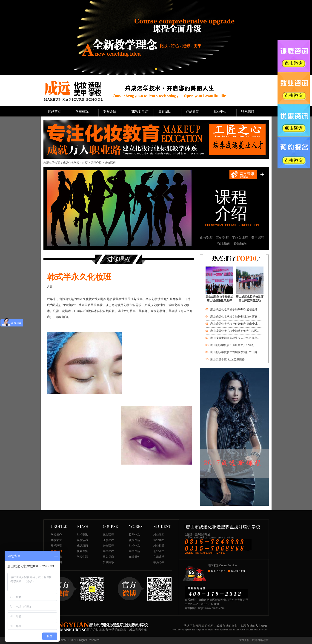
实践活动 (82, 540)
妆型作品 (134, 535)
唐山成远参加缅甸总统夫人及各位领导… (235, 338)
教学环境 (56, 546)
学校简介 (56, 535)
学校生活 (82, 557)
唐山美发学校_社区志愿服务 (228, 359)
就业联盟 (159, 535)
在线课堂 (159, 557)
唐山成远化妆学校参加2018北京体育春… (235, 317)
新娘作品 (134, 540)
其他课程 (222, 238)
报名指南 (224, 243)
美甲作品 (134, 551)
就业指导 (159, 546)
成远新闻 (82, 546)
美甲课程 (258, 238)
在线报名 (134, 557)
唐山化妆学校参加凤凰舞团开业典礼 (232, 345)
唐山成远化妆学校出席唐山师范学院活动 (250, 297)
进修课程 (108, 546)
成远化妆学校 (71, 163)
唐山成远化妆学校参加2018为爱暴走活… (235, 309)
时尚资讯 (82, 535)
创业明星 (159, 551)
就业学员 (159, 540)
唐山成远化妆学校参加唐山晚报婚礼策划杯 (219, 297)
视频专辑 (82, 551)
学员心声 (159, 562)
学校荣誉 (56, 540)
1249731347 (218, 571)
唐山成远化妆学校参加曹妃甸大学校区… (235, 331)
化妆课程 (206, 238)
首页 (85, 163)
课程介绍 (96, 163)
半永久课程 (240, 238)
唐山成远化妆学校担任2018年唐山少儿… (235, 324)
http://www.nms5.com (212, 608)
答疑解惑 (240, 243)
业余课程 (108, 540)
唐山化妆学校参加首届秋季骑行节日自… (235, 352)
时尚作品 (134, 546)
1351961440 (238, 571)
